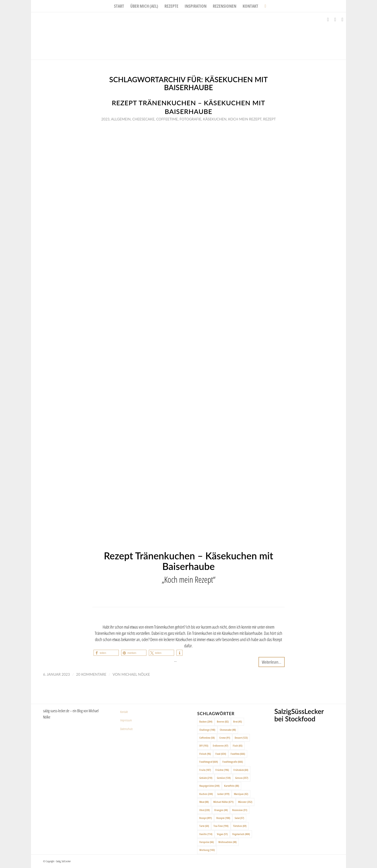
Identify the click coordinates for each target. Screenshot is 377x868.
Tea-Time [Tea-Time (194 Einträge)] (221, 826)
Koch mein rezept (245, 119)
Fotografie (190, 119)
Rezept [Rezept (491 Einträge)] (206, 818)
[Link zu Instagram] (335, 19)
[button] (106, 653)
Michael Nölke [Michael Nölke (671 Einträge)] (223, 802)
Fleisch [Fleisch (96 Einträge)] (205, 754)
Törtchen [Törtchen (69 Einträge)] (240, 826)
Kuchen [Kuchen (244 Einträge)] (206, 794)
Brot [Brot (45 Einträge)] (238, 721)
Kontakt (124, 712)
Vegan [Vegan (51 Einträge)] (222, 834)
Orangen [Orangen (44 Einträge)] (221, 810)
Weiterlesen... (272, 662)
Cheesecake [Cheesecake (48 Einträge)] (228, 730)
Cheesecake (143, 119)
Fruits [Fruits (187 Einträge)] (205, 770)
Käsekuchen (215, 119)
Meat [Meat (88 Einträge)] (204, 802)
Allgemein (121, 119)
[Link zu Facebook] (328, 19)
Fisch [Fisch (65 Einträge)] (238, 746)
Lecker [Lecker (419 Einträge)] (223, 794)
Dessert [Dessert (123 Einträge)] (241, 738)
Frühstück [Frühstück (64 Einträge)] (241, 770)
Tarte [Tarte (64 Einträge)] (204, 826)
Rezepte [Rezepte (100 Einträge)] (223, 818)
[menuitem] (119, 6)
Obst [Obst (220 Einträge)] (204, 810)
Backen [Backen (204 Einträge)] (206, 721)
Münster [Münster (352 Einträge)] (245, 802)
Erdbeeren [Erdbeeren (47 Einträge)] (220, 746)
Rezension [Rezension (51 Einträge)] (240, 810)
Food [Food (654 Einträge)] (221, 754)
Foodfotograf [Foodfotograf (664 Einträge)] (209, 762)
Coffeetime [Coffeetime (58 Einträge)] (207, 738)
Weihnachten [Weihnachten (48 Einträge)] (227, 842)
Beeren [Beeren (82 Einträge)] (223, 721)
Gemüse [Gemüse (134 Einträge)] (224, 778)
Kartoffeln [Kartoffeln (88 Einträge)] (232, 786)
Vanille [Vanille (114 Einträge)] (206, 834)
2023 (105, 119)
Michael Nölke (136, 674)
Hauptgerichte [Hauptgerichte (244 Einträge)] (209, 786)
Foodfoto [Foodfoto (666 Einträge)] (238, 754)
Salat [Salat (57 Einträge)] (239, 818)
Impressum (126, 720)
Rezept (269, 119)
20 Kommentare (91, 674)
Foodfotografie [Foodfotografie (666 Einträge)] (233, 762)
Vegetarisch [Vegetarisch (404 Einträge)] (241, 834)
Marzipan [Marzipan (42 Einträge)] (241, 794)
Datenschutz (126, 729)
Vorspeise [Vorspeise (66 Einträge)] (207, 842)
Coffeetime (167, 119)
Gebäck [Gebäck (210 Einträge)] (206, 778)
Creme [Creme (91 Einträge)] (225, 738)
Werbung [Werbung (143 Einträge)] (207, 850)
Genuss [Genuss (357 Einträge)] (242, 778)
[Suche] (264, 6)
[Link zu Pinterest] (342, 19)
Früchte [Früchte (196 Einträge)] (222, 770)
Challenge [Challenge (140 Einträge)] (207, 730)
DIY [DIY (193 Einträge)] (204, 746)
